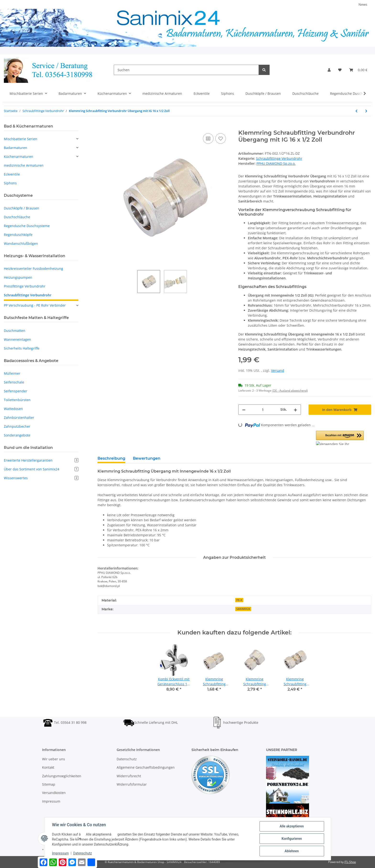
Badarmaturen (16, 148)
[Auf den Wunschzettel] (221, 138)
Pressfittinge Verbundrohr (25, 286)
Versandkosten (54, 793)
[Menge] (263, 410)
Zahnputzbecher (17, 426)
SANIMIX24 (243, 609)
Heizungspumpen (18, 277)
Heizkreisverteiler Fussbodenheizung (33, 269)
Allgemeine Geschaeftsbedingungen (146, 767)
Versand (278, 370)
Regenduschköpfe (18, 235)
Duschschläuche (17, 217)
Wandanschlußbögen (21, 243)
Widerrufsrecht (129, 776)
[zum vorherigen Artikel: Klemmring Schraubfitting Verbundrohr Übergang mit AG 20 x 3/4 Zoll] (356, 111)
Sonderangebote (17, 435)
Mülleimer (12, 373)
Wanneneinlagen (17, 339)
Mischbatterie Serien (21, 139)
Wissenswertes (41, 478)
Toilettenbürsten (17, 400)
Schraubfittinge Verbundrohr (279, 158)
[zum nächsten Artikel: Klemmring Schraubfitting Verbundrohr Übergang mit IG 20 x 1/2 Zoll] (366, 111)
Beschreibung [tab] (111, 458)
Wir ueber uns (54, 759)
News (363, 4)
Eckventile (12, 174)
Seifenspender (16, 391)
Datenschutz (127, 759)
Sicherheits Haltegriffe (22, 348)
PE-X (239, 600)
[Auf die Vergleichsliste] (208, 138)
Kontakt (48, 767)
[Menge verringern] (244, 410)
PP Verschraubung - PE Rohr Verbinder (35, 305)
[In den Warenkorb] (101, 127)
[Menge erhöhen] (295, 410)
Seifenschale (14, 382)
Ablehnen (292, 851)
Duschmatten (15, 331)
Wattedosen (13, 409)
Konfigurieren (292, 839)
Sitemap (49, 784)
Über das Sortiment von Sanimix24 (41, 469)
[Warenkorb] (358, 70)
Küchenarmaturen (19, 157)
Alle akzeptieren (292, 826)
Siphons (10, 183)
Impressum (51, 801)
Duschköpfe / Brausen (22, 208)
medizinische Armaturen (24, 165)
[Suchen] (186, 70)
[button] (329, 70)
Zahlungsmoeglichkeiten (62, 776)
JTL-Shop (350, 862)
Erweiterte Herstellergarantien (41, 460)
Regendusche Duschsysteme (27, 226)
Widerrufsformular (132, 784)
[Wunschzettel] (340, 70)
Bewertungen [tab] (147, 458)
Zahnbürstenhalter (19, 418)
